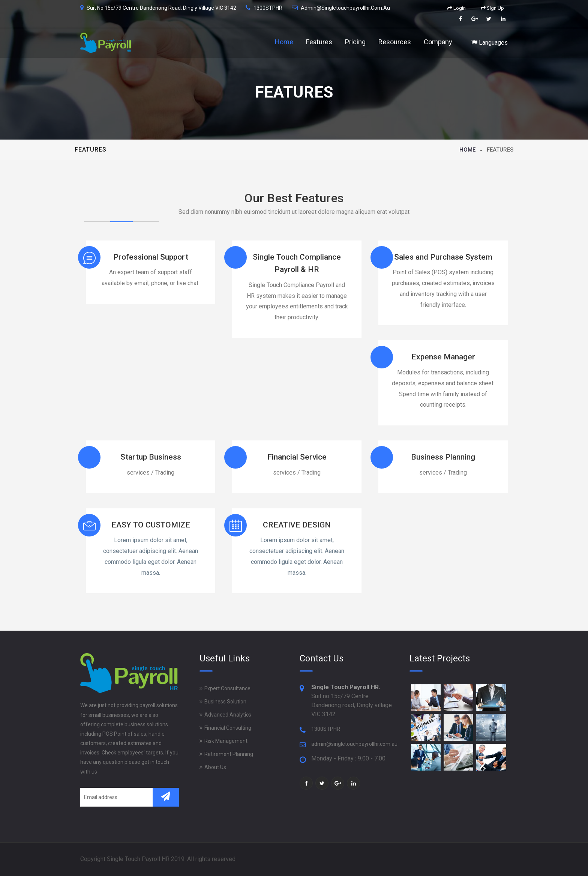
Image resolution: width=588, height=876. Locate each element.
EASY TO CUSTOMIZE (151, 525)
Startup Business (151, 457)
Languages (490, 43)
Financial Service (297, 457)
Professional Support (151, 257)
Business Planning (443, 457)
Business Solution (225, 702)
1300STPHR (326, 729)
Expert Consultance (227, 688)
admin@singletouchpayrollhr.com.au (354, 744)
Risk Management (226, 741)
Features (319, 42)
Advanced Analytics (228, 715)
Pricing (355, 42)
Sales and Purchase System (443, 257)
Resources (395, 42)
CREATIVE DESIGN (297, 525)
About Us (215, 767)
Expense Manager (443, 357)
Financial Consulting (228, 728)
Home (284, 42)
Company (438, 42)
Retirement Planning (229, 754)
